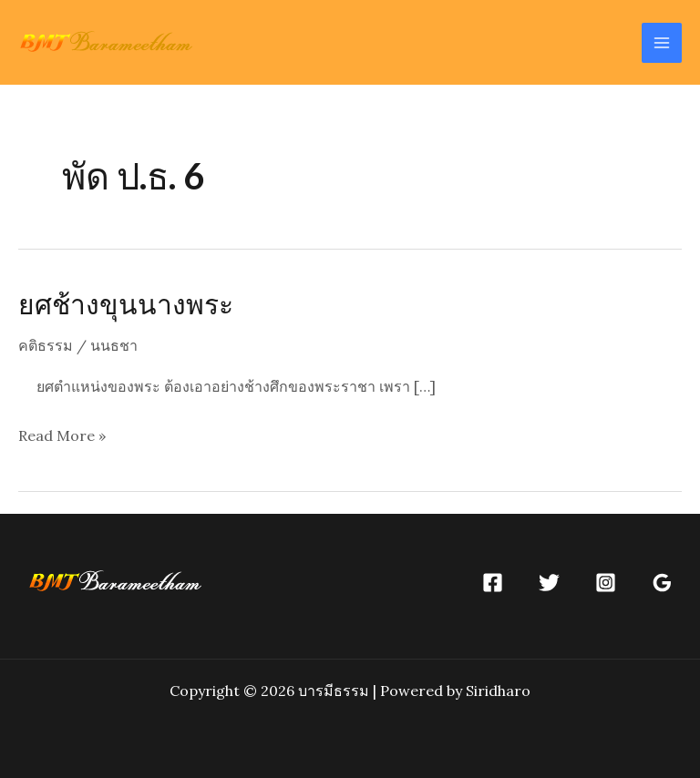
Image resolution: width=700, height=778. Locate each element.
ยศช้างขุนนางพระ (126, 303)
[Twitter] (549, 583)
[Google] (662, 583)
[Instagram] (606, 583)
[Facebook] (493, 583)
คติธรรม (46, 345)
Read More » (62, 436)
